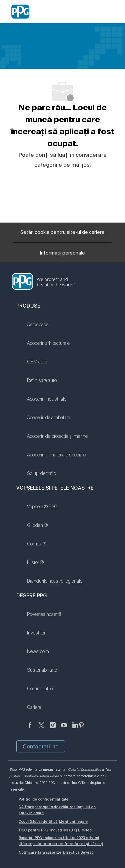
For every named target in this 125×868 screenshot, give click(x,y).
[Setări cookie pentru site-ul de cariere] (62, 233)
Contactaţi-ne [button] (41, 746)
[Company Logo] (20, 11)
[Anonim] (30, 729)
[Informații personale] (62, 254)
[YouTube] (64, 729)
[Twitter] (41, 729)
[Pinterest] (81, 729)
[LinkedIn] (75, 729)
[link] (57, 329)
